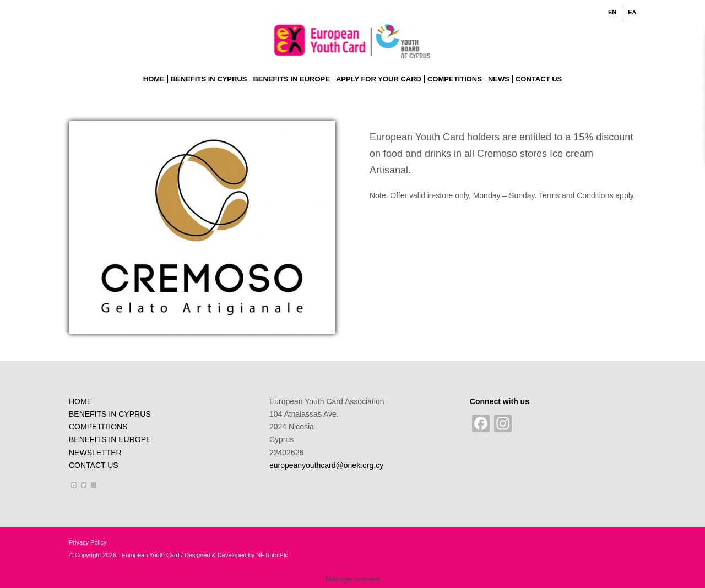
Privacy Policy (88, 542)
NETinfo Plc (272, 555)
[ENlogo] (353, 41)
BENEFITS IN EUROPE (110, 439)
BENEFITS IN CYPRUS (110, 414)
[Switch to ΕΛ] (632, 12)
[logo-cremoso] (202, 227)
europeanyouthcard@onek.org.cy (326, 465)
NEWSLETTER (95, 453)
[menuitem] (612, 12)
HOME (80, 401)
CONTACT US (94, 465)
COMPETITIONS (98, 427)
